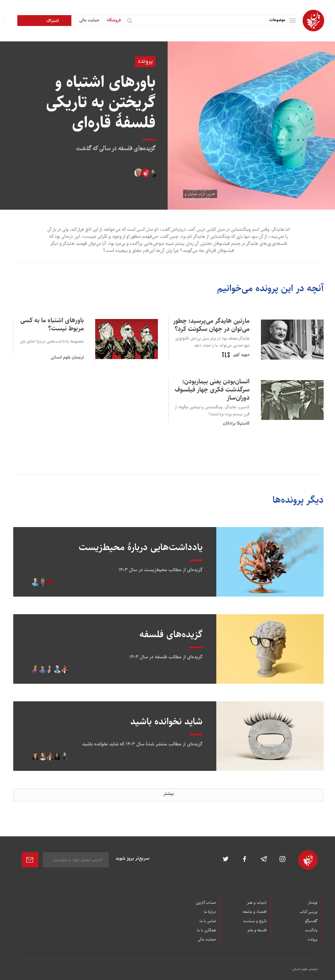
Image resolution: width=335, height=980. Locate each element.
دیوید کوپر (241, 355)
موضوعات (277, 20)
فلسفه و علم (257, 930)
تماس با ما (208, 921)
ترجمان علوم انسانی (67, 357)
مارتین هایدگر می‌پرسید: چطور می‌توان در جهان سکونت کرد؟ (211, 325)
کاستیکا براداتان (236, 423)
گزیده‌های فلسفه (171, 634)
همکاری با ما (206, 930)
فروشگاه (114, 20)
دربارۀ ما (210, 912)
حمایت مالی (89, 20)
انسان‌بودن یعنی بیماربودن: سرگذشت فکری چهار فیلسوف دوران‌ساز (212, 390)
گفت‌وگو (311, 921)
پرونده (313, 940)
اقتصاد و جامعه (255, 912)
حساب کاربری (206, 903)
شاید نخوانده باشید (166, 721)
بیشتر (169, 794)
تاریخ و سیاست (255, 921)
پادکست (311, 930)
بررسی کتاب (308, 912)
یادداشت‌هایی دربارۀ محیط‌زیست (141, 547)
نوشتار (313, 903)
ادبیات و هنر (257, 903)
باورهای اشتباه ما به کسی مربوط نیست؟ (52, 324)
